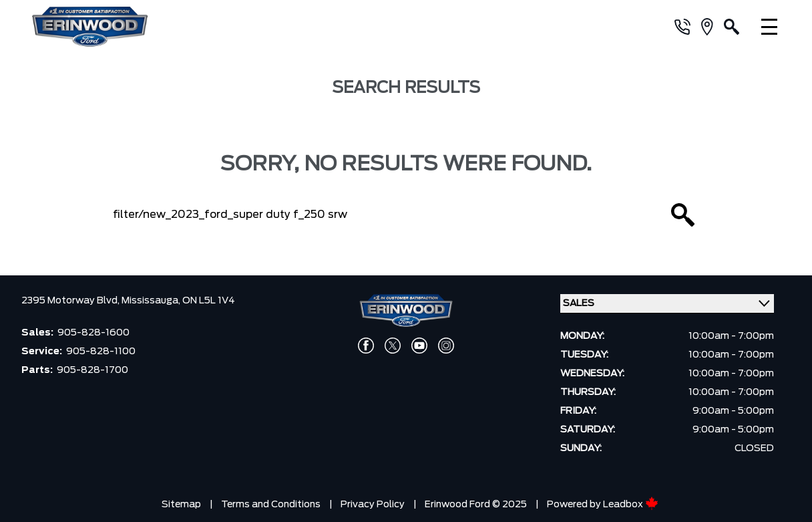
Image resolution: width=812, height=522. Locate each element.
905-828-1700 (92, 370)
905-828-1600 (93, 333)
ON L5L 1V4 (209, 301)
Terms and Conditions (271, 505)
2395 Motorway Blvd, (71, 301)
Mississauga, (152, 301)
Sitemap (181, 505)
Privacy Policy (373, 505)
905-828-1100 (101, 352)
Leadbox (631, 505)
